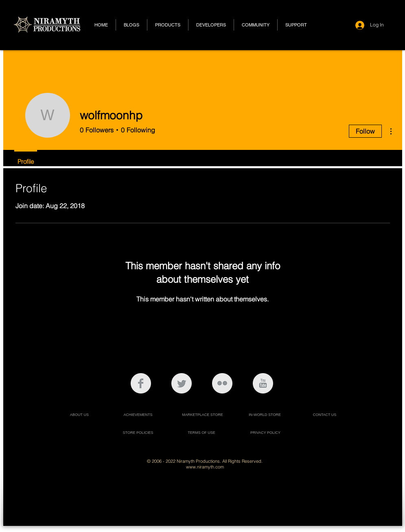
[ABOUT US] (80, 415)
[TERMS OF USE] (202, 433)
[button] (168, 25)
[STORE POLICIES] (138, 433)
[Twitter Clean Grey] (182, 383)
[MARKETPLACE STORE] (203, 415)
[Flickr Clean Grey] (222, 383)
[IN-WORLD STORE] (265, 415)
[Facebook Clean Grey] (141, 383)
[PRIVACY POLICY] (266, 433)
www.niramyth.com (205, 467)
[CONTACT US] (325, 415)
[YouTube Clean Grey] (263, 383)
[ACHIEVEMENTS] (138, 415)
